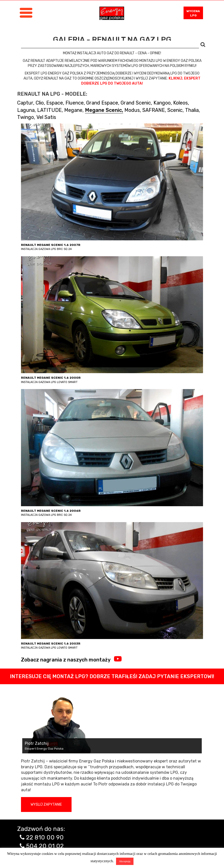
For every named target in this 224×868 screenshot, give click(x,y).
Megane (73, 110)
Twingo (26, 117)
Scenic (175, 110)
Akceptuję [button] (125, 861)
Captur (25, 103)
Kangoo (162, 103)
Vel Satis (46, 117)
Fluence (75, 103)
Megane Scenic (103, 110)
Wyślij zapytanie (46, 805)
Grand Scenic (136, 103)
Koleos (181, 103)
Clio (40, 103)
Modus (132, 110)
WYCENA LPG (193, 13)
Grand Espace (102, 103)
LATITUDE (49, 110)
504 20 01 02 (45, 846)
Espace (55, 103)
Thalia (192, 110)
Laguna (26, 110)
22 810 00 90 (45, 837)
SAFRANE (154, 110)
